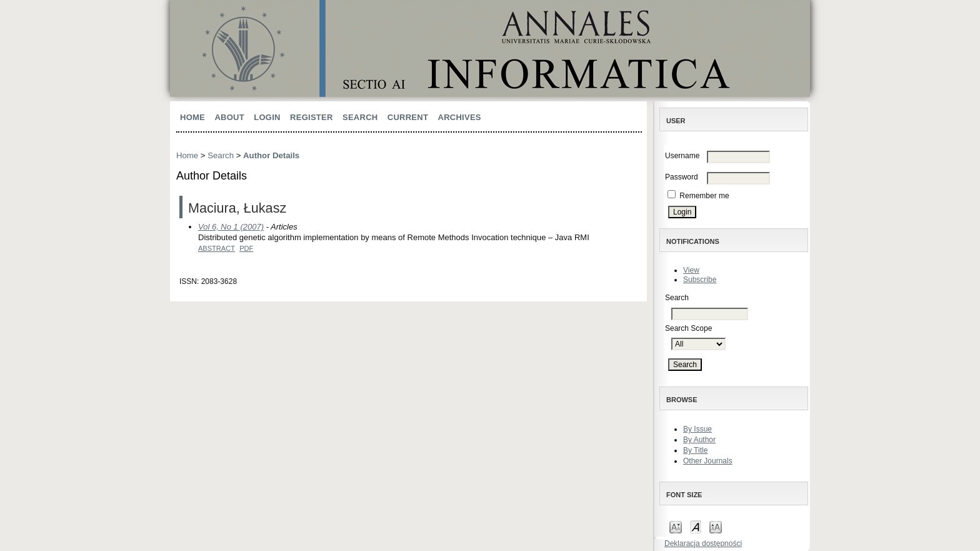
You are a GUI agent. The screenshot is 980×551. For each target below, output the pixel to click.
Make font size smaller (676, 526)
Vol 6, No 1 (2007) (231, 227)
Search (360, 117)
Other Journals (708, 461)
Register (312, 117)
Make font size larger (716, 526)
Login (267, 117)
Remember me (704, 196)
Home (192, 117)
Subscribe (700, 280)
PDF (246, 248)
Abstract (217, 248)
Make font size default (696, 526)
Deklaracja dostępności (703, 543)
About (229, 117)
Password (682, 177)
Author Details (271, 155)
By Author (699, 440)
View (691, 270)
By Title (695, 450)
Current (408, 117)
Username (682, 156)
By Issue (697, 429)
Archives (460, 117)
